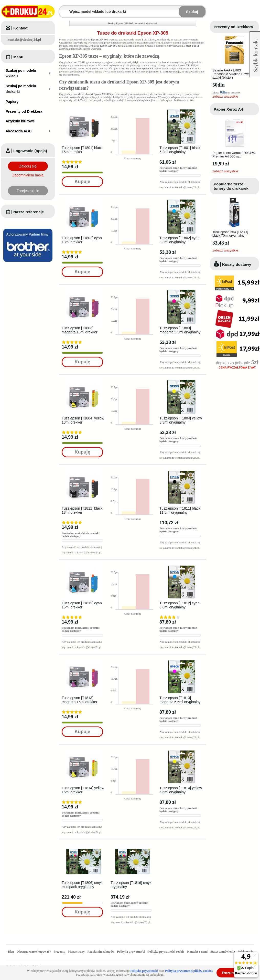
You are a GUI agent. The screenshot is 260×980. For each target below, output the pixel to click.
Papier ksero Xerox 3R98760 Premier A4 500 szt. (234, 155)
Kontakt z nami (197, 952)
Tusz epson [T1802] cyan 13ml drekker (82, 240)
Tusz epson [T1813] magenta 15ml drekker (79, 700)
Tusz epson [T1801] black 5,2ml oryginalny (180, 150)
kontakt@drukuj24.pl (24, 40)
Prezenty (59, 952)
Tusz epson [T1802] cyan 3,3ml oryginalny (180, 240)
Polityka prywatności (131, 952)
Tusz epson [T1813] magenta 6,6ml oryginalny (180, 700)
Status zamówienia (223, 952)
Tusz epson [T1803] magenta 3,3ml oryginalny (180, 330)
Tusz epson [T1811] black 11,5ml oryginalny (180, 510)
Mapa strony (76, 952)
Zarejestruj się (28, 191)
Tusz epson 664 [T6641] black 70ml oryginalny (230, 234)
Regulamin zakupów (101, 952)
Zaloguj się (28, 166)
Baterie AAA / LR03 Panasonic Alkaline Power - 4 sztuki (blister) (234, 74)
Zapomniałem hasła (28, 175)
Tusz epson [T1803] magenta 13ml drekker (79, 330)
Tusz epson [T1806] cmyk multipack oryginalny (82, 885)
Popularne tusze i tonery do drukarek (231, 186)
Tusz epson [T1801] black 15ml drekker (82, 150)
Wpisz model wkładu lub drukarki (62, 9)
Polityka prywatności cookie (166, 952)
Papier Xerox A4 (228, 109)
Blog (11, 952)
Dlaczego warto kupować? (34, 952)
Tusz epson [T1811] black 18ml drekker (82, 510)
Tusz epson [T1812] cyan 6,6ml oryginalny (180, 605)
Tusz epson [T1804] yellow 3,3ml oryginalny (181, 420)
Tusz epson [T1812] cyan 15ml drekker (82, 605)
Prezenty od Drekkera (233, 27)
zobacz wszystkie (225, 96)
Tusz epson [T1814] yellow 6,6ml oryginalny (181, 790)
